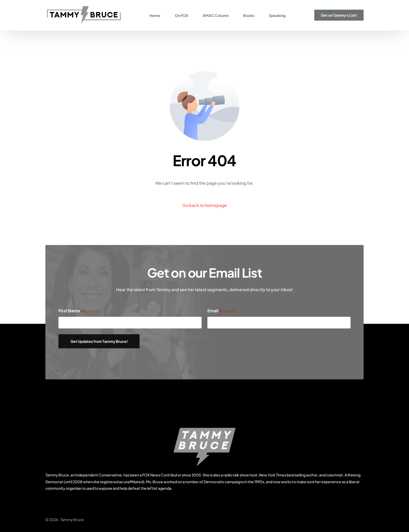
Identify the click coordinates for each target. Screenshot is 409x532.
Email (222, 311)
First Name (78, 311)
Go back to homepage (204, 205)
